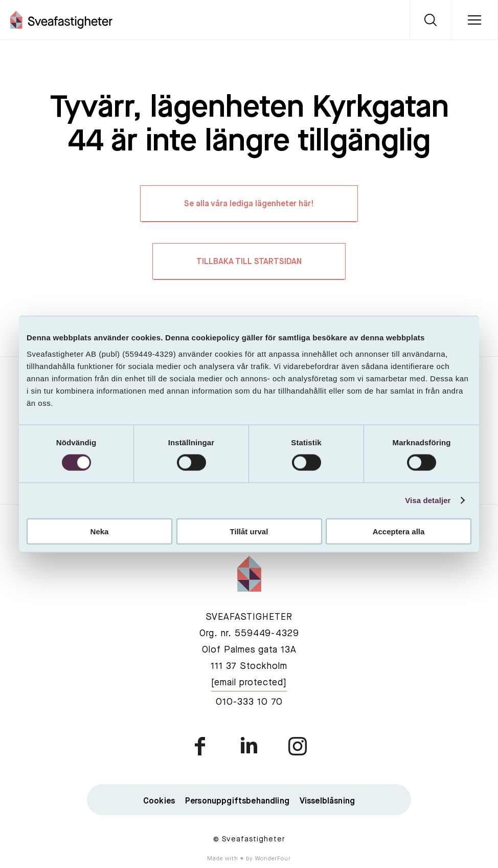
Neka (100, 531)
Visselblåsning (327, 801)
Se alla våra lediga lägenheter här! (249, 204)
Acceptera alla (399, 531)
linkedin (249, 746)
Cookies (159, 801)
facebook (201, 746)
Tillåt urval (249, 531)
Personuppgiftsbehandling (237, 801)
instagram (297, 746)
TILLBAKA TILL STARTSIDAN (249, 262)
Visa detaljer (428, 500)
